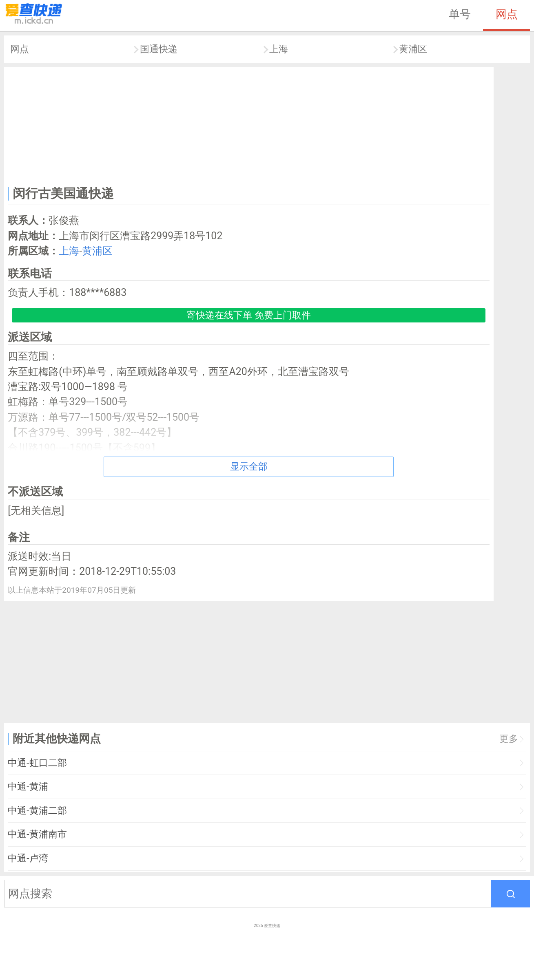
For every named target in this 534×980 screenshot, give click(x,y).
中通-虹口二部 (37, 763)
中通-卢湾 (28, 858)
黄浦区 (413, 49)
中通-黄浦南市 (37, 834)
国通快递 (159, 49)
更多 (509, 739)
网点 (507, 14)
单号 (460, 14)
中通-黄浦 (28, 787)
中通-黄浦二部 (37, 811)
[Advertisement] (249, 125)
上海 (279, 49)
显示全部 (249, 467)
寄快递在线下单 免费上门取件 (249, 315)
